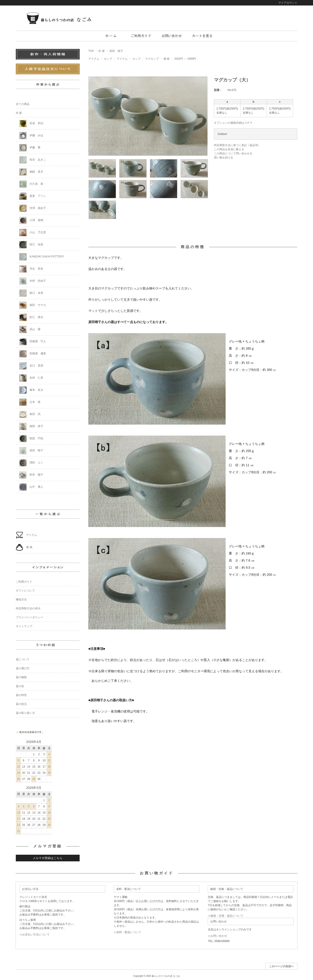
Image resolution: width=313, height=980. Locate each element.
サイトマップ (24, 626)
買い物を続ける (224, 158)
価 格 (166, 59)
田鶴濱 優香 (33, 354)
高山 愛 (30, 329)
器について (23, 659)
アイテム (94, 59)
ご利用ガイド (24, 582)
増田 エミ (31, 463)
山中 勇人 (31, 487)
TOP (91, 51)
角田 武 (30, 414)
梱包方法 (21, 600)
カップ (108, 59)
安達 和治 (31, 123)
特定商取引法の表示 (28, 608)
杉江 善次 (31, 317)
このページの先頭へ (281, 966)
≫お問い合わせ (217, 936)
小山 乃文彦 (33, 233)
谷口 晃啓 (31, 366)
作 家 (101, 51)
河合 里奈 (31, 269)
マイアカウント (288, 3)
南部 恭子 (31, 426)
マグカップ (152, 59)
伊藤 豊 (30, 148)
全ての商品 (23, 104)
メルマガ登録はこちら (48, 858)
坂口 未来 (31, 293)
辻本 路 (30, 402)
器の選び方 (23, 668)
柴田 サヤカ (33, 305)
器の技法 (21, 704)
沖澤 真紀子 (33, 208)
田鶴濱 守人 (33, 342)
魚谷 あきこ (33, 160)
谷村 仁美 (31, 378)
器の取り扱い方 (25, 713)
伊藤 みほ (31, 136)
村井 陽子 (31, 475)
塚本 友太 (31, 390)
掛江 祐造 (31, 245)
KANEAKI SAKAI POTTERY (42, 257)
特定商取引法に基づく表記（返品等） (237, 145)
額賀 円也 (31, 439)
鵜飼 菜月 (31, 172)
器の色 (20, 686)
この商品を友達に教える (229, 149)
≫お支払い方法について (35, 934)
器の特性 (21, 695)
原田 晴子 (116, 51)
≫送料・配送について (127, 932)
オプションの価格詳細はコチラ (233, 123)
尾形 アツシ (33, 196)
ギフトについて (25, 591)
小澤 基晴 (31, 220)
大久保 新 (31, 184)
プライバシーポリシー (30, 617)
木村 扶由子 (33, 281)
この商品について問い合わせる (233, 153)
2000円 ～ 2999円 (185, 59)
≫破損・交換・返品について (226, 916)
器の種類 (21, 677)
